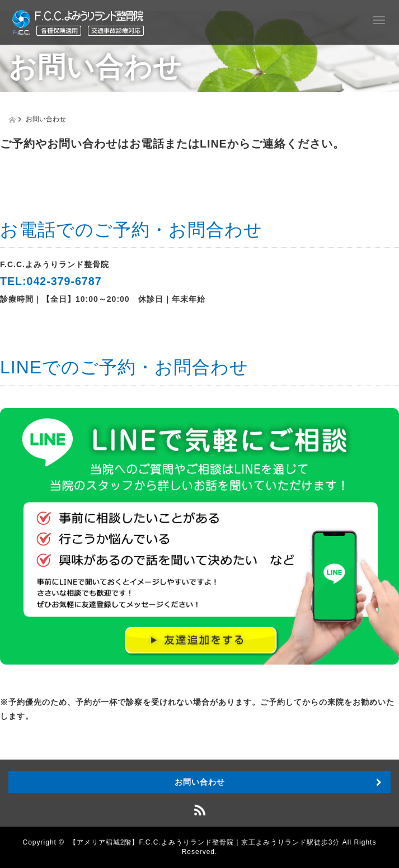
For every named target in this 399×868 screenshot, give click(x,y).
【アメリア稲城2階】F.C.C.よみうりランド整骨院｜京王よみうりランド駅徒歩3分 (205, 842)
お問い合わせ (200, 782)
